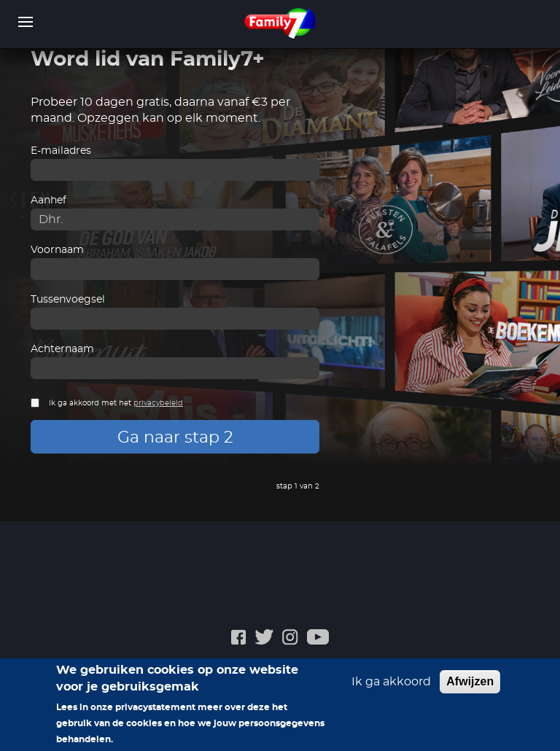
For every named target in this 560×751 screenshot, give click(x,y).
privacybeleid (158, 403)
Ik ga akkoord (391, 682)
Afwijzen (470, 681)
